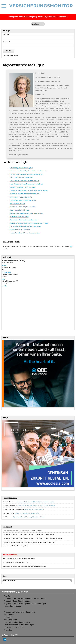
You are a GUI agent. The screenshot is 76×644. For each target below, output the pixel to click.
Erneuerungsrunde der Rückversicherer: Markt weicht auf (22, 531)
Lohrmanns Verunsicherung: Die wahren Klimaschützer (29, 190)
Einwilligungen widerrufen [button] (14, 627)
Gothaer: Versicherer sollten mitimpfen (23, 200)
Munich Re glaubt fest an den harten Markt (24, 194)
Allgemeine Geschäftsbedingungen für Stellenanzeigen (25, 604)
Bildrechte (8, 630)
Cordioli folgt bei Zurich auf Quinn (21, 168)
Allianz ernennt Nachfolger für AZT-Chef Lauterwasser (28, 171)
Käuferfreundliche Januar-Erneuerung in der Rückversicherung (24, 566)
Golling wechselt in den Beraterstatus (23, 187)
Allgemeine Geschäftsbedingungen (17, 601)
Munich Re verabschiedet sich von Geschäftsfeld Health (29, 223)
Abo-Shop (8, 596)
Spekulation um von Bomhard (20, 230)
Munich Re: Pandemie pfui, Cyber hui (23, 207)
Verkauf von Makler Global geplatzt (27, 513)
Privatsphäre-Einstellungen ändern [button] (17, 622)
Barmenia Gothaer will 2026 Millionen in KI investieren (36, 502)
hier (71, 246)
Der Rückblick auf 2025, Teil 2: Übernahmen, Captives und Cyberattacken (28, 535)
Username (6, 34)
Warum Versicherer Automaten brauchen (24, 220)
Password (6, 42)
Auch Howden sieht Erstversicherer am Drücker (19, 559)
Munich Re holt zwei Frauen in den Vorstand (25, 233)
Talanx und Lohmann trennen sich (21, 177)
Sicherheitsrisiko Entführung (19, 210)
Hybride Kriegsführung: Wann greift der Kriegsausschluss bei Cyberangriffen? (30, 542)
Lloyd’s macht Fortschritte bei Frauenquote (24, 181)
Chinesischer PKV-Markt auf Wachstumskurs (25, 226)
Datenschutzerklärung (12, 606)
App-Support (9, 615)
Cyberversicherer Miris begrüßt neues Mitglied (29, 517)
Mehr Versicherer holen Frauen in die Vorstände (26, 184)
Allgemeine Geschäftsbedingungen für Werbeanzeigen (25, 598)
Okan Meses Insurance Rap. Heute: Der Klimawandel (36, 506)
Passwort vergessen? (10, 56)
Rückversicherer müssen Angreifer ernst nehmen (27, 213)
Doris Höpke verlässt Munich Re (21, 197)
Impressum (8, 617)
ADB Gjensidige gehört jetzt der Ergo (16, 562)
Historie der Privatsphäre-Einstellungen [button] (19, 625)
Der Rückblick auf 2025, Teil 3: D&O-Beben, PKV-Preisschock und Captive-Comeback (32, 538)
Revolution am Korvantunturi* (34, 509)
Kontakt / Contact (11, 620)
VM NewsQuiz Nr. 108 (17, 204)
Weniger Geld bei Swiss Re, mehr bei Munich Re (27, 174)
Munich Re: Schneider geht (19, 217)
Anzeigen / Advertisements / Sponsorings (20, 612)
